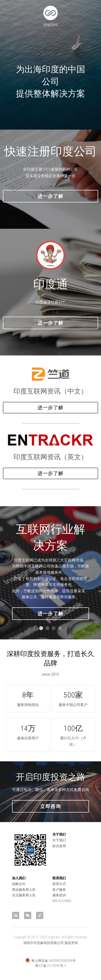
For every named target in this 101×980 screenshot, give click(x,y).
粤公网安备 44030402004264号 (50, 966)
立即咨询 (50, 812)
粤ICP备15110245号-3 (50, 971)
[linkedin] (16, 915)
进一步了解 (50, 202)
